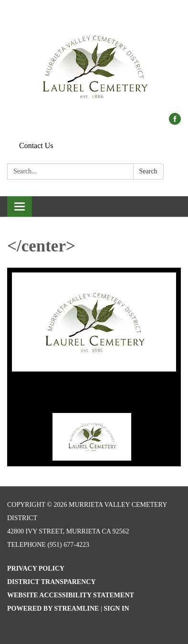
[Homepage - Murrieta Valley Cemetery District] (94, 61)
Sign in (116, 609)
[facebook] (175, 122)
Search (148, 171)
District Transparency (52, 582)
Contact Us (36, 146)
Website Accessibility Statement (71, 595)
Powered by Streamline (53, 609)
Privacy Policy (36, 569)
